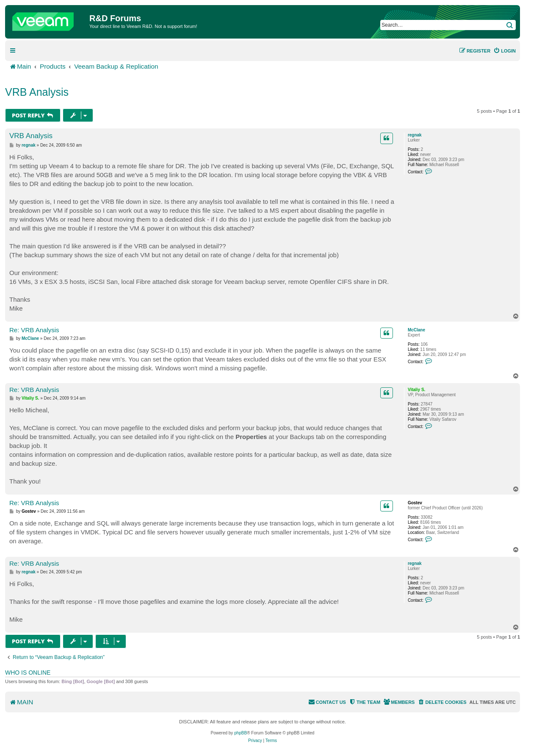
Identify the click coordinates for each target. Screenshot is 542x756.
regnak (415, 135)
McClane (416, 330)
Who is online (28, 673)
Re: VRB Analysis (34, 330)
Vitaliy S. (417, 390)
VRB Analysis (37, 92)
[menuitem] (505, 51)
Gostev (415, 503)
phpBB (241, 733)
